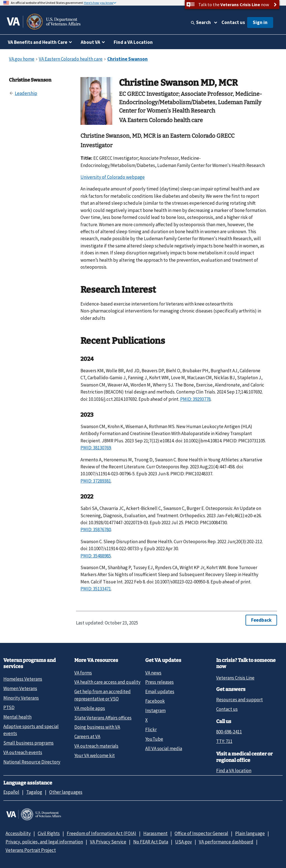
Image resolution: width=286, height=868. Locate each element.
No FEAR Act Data (151, 842)
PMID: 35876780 (96, 530)
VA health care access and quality (107, 682)
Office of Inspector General (201, 833)
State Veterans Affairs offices (103, 718)
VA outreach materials (96, 746)
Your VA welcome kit (95, 755)
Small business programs (28, 743)
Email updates (160, 691)
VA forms (83, 673)
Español (11, 792)
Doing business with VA (97, 727)
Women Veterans (20, 688)
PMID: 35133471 (96, 589)
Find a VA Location (133, 42)
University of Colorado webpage (113, 177)
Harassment (155, 833)
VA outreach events (23, 752)
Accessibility (18, 833)
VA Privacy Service (108, 842)
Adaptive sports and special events (31, 730)
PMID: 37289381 (96, 481)
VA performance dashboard (226, 842)
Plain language (250, 833)
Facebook (155, 701)
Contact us (233, 22)
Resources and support (239, 700)
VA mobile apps (90, 708)
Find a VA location (234, 771)
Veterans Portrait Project (31, 850)
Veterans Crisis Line (235, 678)
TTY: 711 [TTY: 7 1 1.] (224, 741)
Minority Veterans (21, 698)
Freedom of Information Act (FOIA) (102, 833)
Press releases (159, 682)
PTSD (9, 707)
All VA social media (164, 748)
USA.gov (183, 842)
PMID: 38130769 (96, 448)
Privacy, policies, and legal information (44, 842)
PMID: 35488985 (96, 556)
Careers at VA (87, 736)
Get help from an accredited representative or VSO (103, 695)
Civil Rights (49, 833)
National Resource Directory (32, 762)
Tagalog (34, 792)
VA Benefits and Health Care (38, 42)
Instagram (155, 710)
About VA (90, 42)
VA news (153, 673)
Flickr (151, 729)
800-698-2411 (229, 732)
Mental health (17, 717)
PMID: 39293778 (195, 399)
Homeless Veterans (23, 679)
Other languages (66, 792)
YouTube (154, 739)
